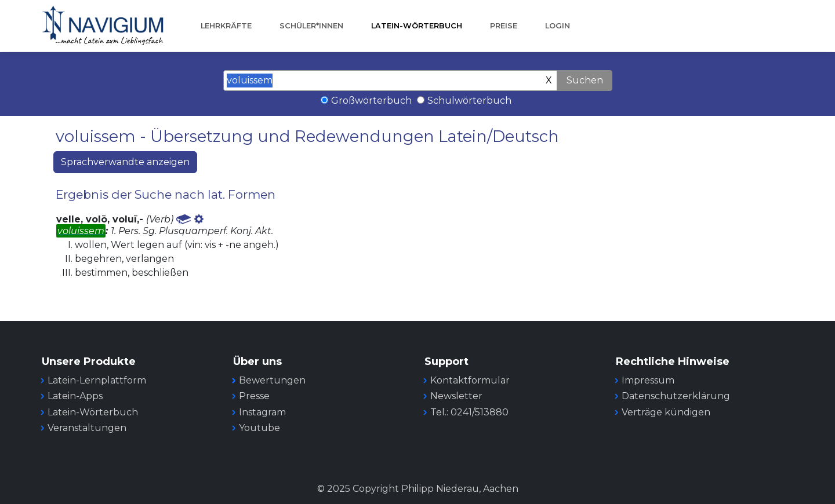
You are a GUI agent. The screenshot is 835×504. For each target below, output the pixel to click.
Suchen (585, 80)
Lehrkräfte (226, 26)
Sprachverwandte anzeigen (125, 162)
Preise (504, 26)
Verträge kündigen (666, 412)
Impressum (648, 380)
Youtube (259, 428)
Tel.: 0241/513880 (469, 412)
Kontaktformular (470, 380)
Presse (254, 396)
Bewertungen (272, 380)
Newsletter (456, 396)
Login (558, 26)
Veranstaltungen (87, 428)
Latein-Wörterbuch (417, 26)
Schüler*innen (311, 26)
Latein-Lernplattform (97, 380)
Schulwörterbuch (469, 101)
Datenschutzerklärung (676, 396)
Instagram (262, 412)
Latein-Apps (75, 396)
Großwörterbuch (371, 101)
